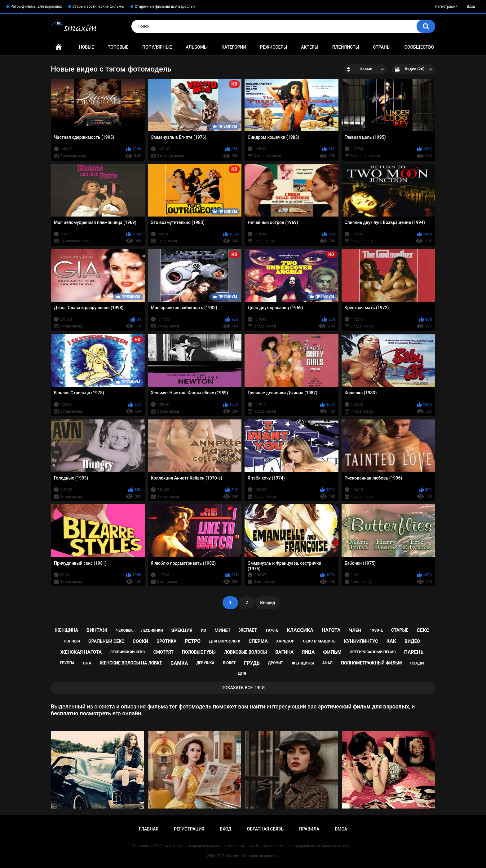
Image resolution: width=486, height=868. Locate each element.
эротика (166, 641)
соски (140, 641)
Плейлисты (346, 47)
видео (412, 641)
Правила (309, 829)
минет (223, 630)
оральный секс (106, 641)
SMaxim (232, 856)
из (203, 630)
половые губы (199, 652)
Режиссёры (274, 47)
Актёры (310, 47)
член (355, 630)
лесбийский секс (128, 652)
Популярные (157, 47)
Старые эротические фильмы (98, 7)
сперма (258, 641)
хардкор (285, 641)
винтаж (97, 630)
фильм (332, 652)
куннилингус (361, 641)
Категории (234, 47)
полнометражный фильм (371, 663)
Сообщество (419, 47)
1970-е (272, 630)
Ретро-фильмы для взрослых (36, 7)
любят (229, 663)
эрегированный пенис (373, 652)
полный (72, 641)
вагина (284, 652)
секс (423, 630)
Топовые (118, 47)
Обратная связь (265, 829)
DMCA (341, 829)
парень (414, 652)
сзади (417, 663)
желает (248, 630)
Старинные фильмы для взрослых (165, 7)
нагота (331, 630)
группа (67, 663)
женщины (303, 663)
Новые (86, 47)
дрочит (276, 663)
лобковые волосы (246, 652)
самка (179, 663)
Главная (59, 47)
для (242, 673)
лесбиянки (152, 630)
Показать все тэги (243, 688)
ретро (193, 641)
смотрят (163, 652)
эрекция (182, 630)
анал (327, 663)
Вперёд (267, 603)
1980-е (376, 630)
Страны (382, 47)
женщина (66, 630)
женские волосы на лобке (131, 663)
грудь (252, 663)
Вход (471, 7)
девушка (205, 663)
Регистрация (446, 7)
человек (124, 630)
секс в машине (319, 641)
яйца (308, 652)
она (87, 663)
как (391, 641)
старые (400, 630)
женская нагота (81, 652)
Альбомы (197, 47)
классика (300, 630)
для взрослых (225, 641)
